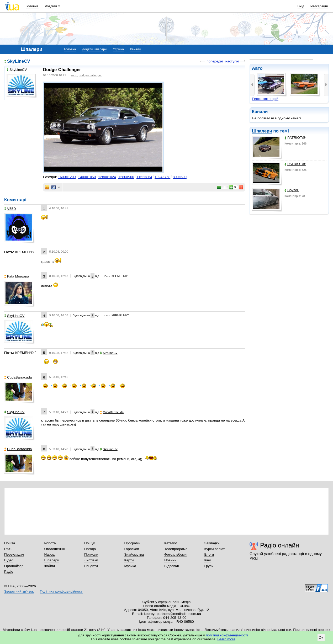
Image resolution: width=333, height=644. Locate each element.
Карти (129, 560)
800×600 (180, 177)
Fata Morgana (17, 276)
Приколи (91, 554)
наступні (232, 61)
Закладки (212, 543)
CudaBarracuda (18, 377)
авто (74, 75)
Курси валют (214, 549)
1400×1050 (87, 177)
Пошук (90, 543)
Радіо (9, 571)
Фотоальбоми (175, 554)
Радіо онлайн (280, 545)
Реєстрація (319, 6)
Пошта (10, 543)
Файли (49, 566)
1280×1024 (107, 177)
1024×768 (162, 177)
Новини (170, 560)
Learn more (226, 639)
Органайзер (14, 566)
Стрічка (118, 49)
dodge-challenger (90, 75)
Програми (132, 543)
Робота (50, 543)
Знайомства (134, 554)
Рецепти (91, 566)
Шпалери (262, 131)
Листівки (91, 560)
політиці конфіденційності (227, 635)
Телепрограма (176, 549)
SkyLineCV (19, 61)
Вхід (301, 6)
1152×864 (144, 177)
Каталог (171, 543)
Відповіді (172, 566)
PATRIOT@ (295, 138)
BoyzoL (292, 190)
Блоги (209, 554)
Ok (321, 638)
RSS (8, 549)
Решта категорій (265, 99)
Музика (130, 566)
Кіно (208, 560)
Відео (9, 560)
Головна (32, 6)
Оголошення (54, 549)
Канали (136, 49)
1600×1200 (67, 177)
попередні (215, 61)
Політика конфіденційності (62, 591)
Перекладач (14, 554)
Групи (209, 566)
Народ (49, 554)
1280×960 (126, 177)
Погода (90, 549)
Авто (257, 68)
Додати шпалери (94, 49)
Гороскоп (131, 549)
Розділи (51, 6)
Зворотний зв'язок (19, 591)
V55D (10, 209)
